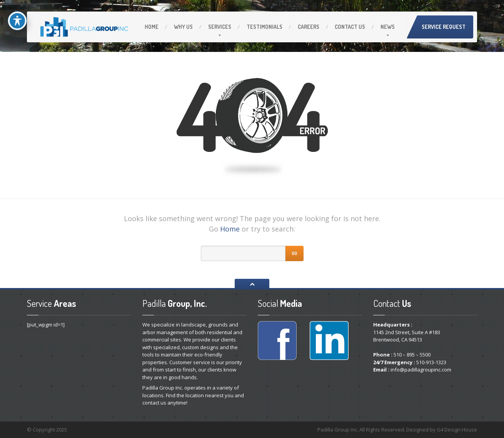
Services (220, 27)
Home (152, 27)
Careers (309, 27)
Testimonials (265, 27)
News (388, 27)
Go (294, 253)
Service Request (444, 27)
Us (183, 27)
